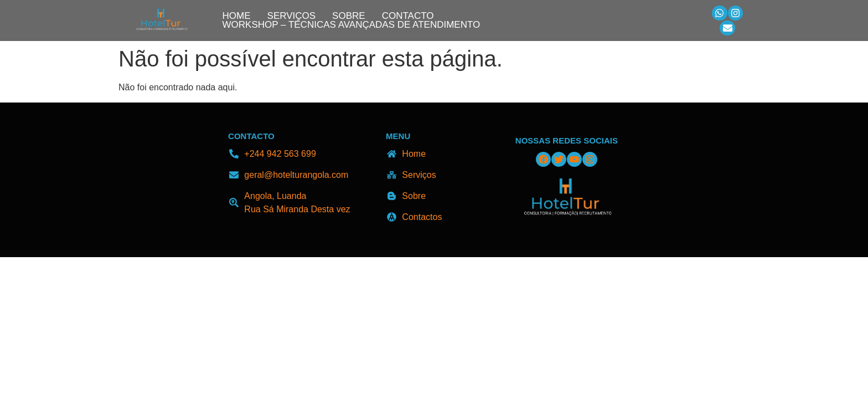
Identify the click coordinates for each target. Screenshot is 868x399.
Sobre (349, 16)
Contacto (408, 16)
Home (237, 16)
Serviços (292, 16)
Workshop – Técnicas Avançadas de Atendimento (352, 25)
